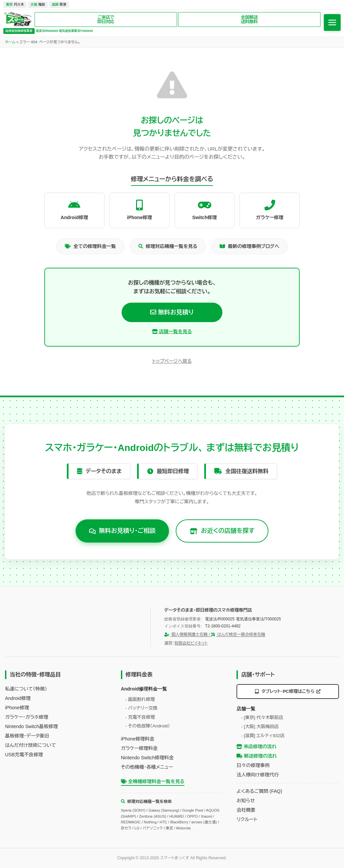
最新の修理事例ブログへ (249, 246)
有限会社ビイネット (191, 643)
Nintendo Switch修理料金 (147, 758)
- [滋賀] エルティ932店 (263, 736)
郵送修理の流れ (257, 756)
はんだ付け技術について (30, 745)
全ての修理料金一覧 (90, 246)
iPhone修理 (17, 708)
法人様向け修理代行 (257, 775)
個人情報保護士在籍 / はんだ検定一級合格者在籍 (215, 634)
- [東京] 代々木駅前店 (262, 718)
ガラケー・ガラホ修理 (27, 717)
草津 (59, 5)
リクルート (247, 819)
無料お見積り (172, 312)
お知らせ (246, 801)
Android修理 (18, 698)
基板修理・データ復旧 (27, 736)
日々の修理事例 (253, 765)
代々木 (15, 5)
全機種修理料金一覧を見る (153, 781)
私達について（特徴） (26, 689)
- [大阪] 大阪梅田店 (260, 727)
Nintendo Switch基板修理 (31, 726)
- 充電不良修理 (140, 717)
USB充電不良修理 (24, 755)
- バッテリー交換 (141, 708)
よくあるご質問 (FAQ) (259, 791)
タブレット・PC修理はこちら (288, 691)
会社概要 (246, 810)
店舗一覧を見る (172, 331)
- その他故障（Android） (148, 726)
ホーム (10, 42)
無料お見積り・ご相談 (122, 531)
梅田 (38, 5)
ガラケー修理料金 (139, 748)
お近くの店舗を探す (222, 531)
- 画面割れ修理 (140, 699)
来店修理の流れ (256, 747)
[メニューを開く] (332, 22)
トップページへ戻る (172, 361)
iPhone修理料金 (138, 739)
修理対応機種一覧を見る (168, 246)
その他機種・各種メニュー (147, 767)
